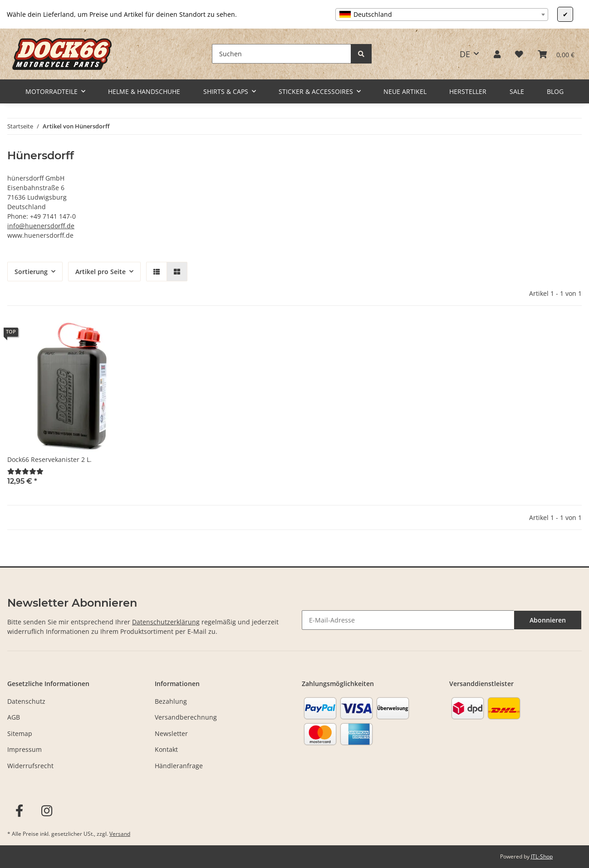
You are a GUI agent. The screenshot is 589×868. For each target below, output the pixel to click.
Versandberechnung (186, 717)
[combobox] (442, 15)
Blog (555, 91)
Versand (120, 834)
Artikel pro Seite (101, 272)
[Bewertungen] (25, 471)
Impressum (25, 749)
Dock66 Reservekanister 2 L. (49, 459)
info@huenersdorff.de (41, 226)
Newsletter (171, 733)
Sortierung (31, 272)
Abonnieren (548, 620)
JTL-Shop (542, 856)
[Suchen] (282, 54)
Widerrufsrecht (30, 766)
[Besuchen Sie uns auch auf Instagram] (47, 811)
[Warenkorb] (556, 54)
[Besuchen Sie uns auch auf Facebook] (19, 811)
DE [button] (465, 54)
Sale (517, 91)
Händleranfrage (179, 766)
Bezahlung (171, 701)
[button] (497, 54)
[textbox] (442, 15)
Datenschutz (26, 701)
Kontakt (166, 749)
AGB (14, 717)
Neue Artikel (405, 91)
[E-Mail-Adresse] (408, 620)
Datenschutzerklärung (166, 622)
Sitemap (20, 733)
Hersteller (468, 91)
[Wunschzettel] (519, 54)
